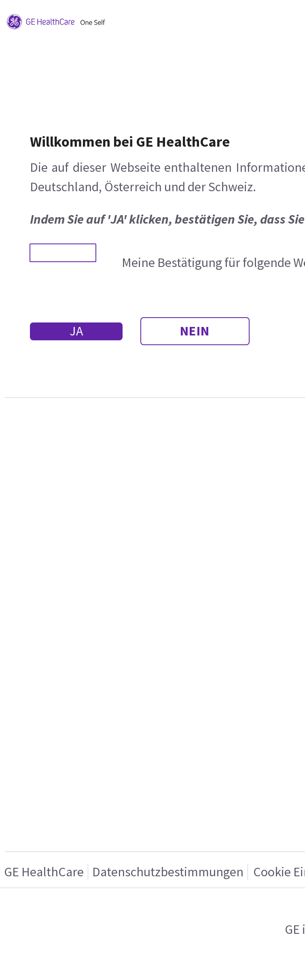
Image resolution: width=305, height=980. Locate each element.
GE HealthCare (44, 872)
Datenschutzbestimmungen (168, 872)
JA (76, 331)
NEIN (195, 331)
